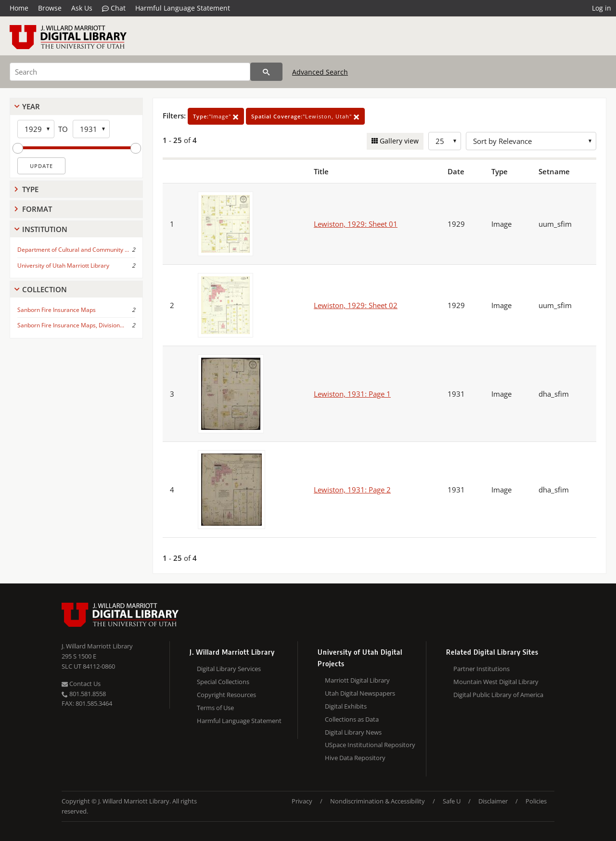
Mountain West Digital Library (496, 682)
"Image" (216, 116)
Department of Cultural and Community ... (73, 250)
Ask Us (82, 8)
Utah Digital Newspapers (360, 693)
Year (31, 106)
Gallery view (398, 141)
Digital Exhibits (346, 706)
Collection (45, 289)
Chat (114, 8)
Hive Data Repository (355, 758)
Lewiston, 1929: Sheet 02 (356, 305)
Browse (50, 8)
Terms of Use (215, 708)
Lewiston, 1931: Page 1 (352, 394)
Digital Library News (353, 732)
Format (37, 209)
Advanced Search (320, 72)
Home (19, 8)
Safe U (452, 801)
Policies (536, 801)
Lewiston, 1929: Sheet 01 (356, 224)
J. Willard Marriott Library (97, 646)
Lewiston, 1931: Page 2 (352, 490)
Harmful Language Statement (183, 8)
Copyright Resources (226, 695)
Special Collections (223, 682)
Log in (602, 8)
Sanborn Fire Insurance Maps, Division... (71, 325)
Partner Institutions (481, 669)
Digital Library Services (229, 669)
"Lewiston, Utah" (305, 116)
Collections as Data (352, 719)
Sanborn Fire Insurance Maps (57, 310)
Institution (45, 229)
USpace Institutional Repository (370, 745)
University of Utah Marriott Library (63, 265)
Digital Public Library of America (498, 695)
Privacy (302, 801)
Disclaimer (493, 801)
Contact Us (81, 684)
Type (30, 189)
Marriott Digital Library (357, 680)
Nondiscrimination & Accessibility (378, 801)
